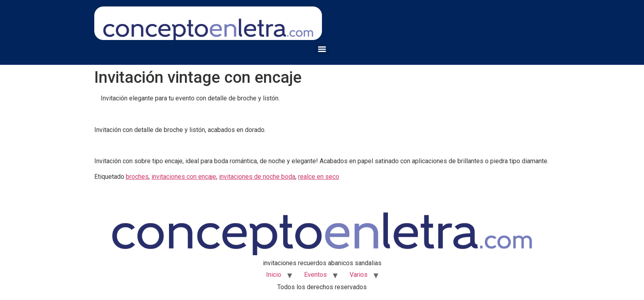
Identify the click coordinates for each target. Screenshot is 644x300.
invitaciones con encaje (184, 177)
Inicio (274, 275)
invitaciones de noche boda (257, 177)
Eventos (315, 275)
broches (137, 177)
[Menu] (322, 49)
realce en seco (319, 177)
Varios (359, 275)
